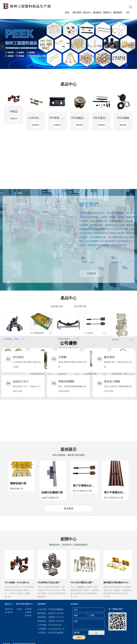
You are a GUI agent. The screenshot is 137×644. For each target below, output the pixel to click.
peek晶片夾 (62, 419)
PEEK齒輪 (123, 126)
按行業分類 (9, 634)
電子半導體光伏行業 (85, 519)
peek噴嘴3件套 (91, 419)
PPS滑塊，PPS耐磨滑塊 (63, 126)
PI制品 (14, 120)
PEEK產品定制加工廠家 (107, 126)
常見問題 (28, 637)
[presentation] (3, 47)
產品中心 (87, 13)
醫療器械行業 (18, 517)
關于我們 (77, 13)
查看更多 (14, 127)
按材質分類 (9, 631)
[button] (59, 71)
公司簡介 (20, 631)
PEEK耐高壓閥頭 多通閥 (13, 418)
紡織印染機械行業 (52, 526)
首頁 (67, 13)
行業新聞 (28, 634)
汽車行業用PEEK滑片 (39, 419)
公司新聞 (28, 631)
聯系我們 (118, 13)
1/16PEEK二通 (36, 126)
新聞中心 (107, 13)
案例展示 (97, 13)
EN (128, 13)
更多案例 (68, 542)
